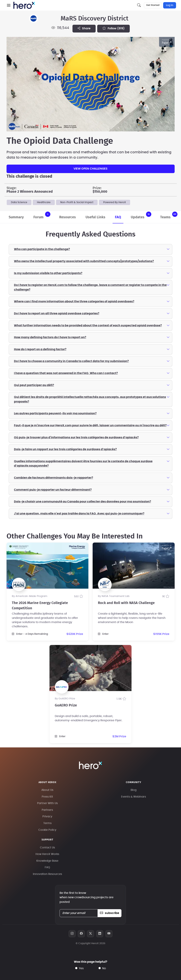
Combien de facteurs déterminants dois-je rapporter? (92, 478)
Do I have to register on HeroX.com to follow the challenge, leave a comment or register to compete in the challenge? (92, 287)
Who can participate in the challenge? (92, 249)
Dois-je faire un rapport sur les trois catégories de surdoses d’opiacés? (92, 449)
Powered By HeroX (115, 202)
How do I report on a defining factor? (92, 349)
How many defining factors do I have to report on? (92, 337)
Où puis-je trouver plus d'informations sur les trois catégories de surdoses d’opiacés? (92, 437)
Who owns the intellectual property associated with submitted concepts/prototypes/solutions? (92, 261)
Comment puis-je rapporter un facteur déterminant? (92, 490)
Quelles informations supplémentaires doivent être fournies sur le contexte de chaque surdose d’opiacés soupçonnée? (92, 463)
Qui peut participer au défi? (92, 385)
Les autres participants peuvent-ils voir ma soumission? (92, 413)
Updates (141, 215)
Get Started (153, 5)
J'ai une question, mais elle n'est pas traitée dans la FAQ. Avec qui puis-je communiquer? (92, 513)
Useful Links (95, 217)
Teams (169, 215)
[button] (9, 5)
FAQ (118, 217)
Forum (42, 215)
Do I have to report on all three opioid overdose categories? (92, 313)
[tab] (90, 249)
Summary (16, 217)
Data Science (19, 202)
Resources (68, 217)
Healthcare (44, 202)
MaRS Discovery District (95, 19)
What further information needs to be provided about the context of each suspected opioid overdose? (92, 325)
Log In (170, 5)
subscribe (110, 913)
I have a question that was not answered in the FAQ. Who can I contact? (92, 373)
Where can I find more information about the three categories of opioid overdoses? (92, 301)
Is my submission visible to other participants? (92, 273)
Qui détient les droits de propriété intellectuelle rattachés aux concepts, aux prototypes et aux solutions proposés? (92, 399)
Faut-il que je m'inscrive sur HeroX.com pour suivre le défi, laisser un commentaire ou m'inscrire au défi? (92, 425)
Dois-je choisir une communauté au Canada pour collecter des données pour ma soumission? (92, 501)
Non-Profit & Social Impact (77, 202)
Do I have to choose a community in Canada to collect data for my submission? (92, 361)
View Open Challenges (90, 169)
